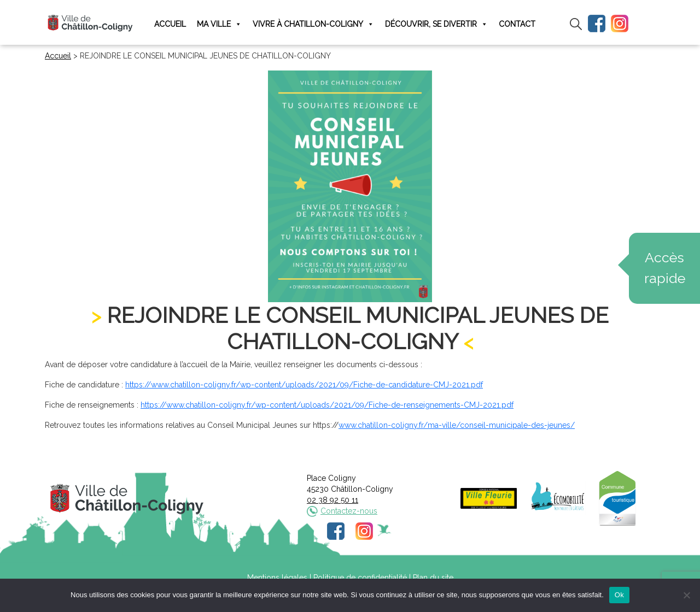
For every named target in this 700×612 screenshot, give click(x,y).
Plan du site (433, 578)
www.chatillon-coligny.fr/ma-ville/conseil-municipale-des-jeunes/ (457, 425)
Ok (619, 595)
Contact (517, 24)
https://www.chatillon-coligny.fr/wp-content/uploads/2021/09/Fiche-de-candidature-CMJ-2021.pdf (304, 385)
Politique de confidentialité (360, 578)
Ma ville (219, 24)
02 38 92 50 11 (332, 500)
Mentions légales (277, 578)
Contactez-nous (349, 511)
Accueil (170, 24)
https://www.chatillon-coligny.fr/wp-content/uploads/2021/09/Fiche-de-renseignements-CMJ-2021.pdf (327, 405)
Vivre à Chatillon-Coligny (313, 24)
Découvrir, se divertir (436, 24)
